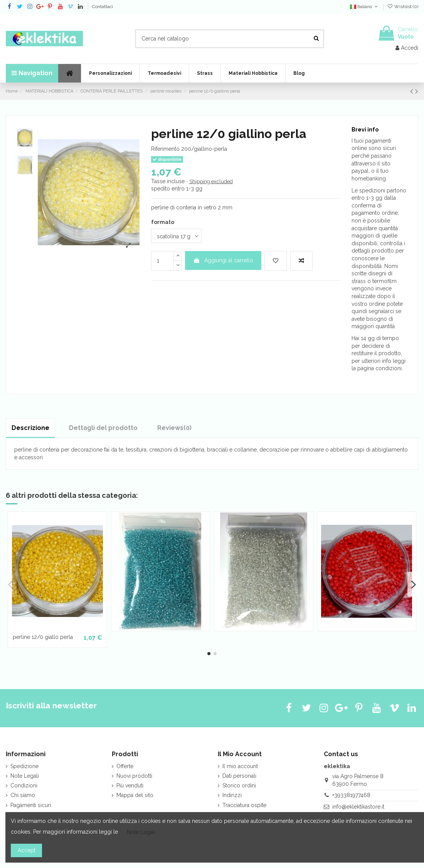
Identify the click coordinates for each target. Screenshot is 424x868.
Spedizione (24, 766)
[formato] (176, 236)
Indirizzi (232, 795)
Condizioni (24, 785)
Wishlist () (403, 7)
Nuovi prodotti (134, 776)
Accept (27, 850)
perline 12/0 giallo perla (43, 637)
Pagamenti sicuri (31, 805)
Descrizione (30, 428)
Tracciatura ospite (244, 805)
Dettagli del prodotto (103, 428)
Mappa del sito (135, 795)
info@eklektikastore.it (358, 807)
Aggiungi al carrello (223, 260)
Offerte (125, 766)
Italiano (364, 7)
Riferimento (165, 149)
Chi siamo (23, 795)
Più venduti (130, 785)
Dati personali (239, 776)
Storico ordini (239, 785)
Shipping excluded (211, 181)
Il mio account (240, 766)
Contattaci (103, 7)
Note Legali (25, 776)
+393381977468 (351, 795)
